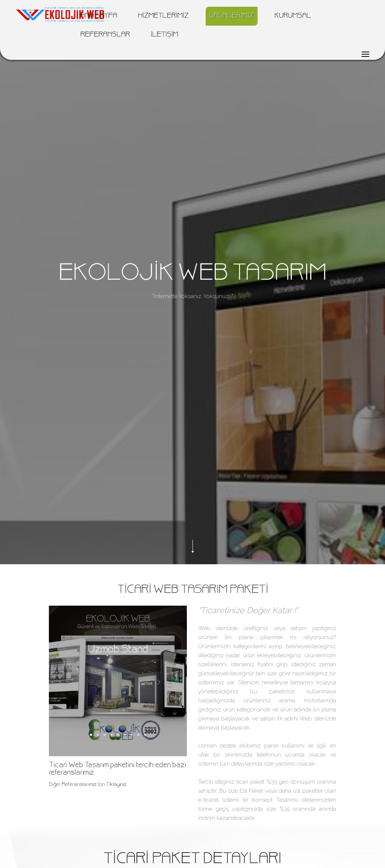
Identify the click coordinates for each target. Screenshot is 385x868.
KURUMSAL (293, 16)
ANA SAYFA (99, 16)
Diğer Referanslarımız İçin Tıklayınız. (88, 785)
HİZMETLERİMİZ (163, 16)
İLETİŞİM (164, 35)
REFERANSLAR (105, 35)
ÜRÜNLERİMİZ (232, 16)
